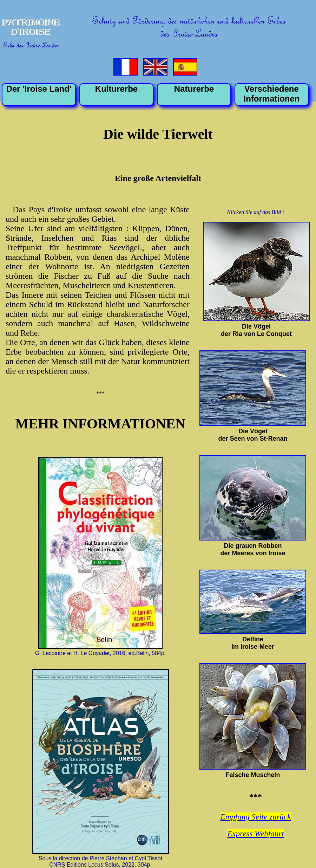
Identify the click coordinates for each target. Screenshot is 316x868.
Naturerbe (194, 89)
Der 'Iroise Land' (39, 89)
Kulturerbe (116, 89)
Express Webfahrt (255, 834)
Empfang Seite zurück (256, 817)
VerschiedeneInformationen (272, 94)
